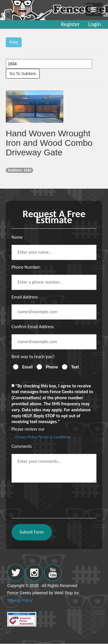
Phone (52, 367)
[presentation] (55, 498)
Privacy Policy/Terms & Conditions (43, 437)
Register (70, 24)
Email (28, 367)
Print (14, 42)
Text (75, 367)
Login (95, 24)
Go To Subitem (23, 74)
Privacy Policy (20, 600)
